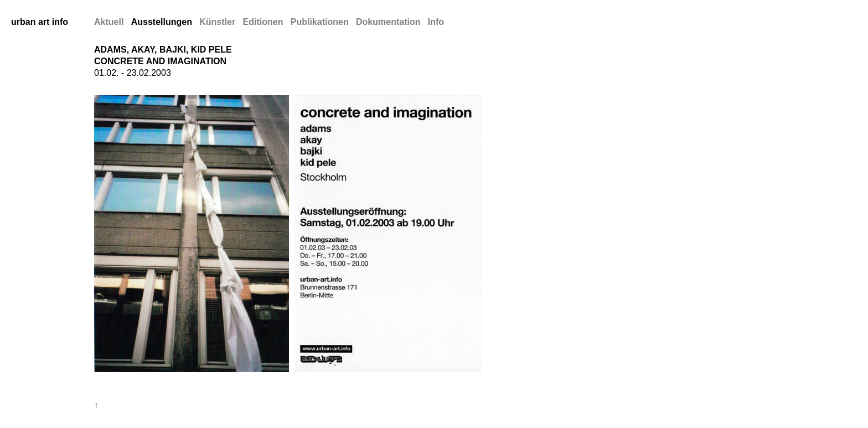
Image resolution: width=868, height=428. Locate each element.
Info (436, 22)
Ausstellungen (162, 22)
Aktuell (109, 22)
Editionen (263, 22)
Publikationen (320, 22)
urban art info (40, 22)
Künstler (217, 22)
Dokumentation (388, 22)
